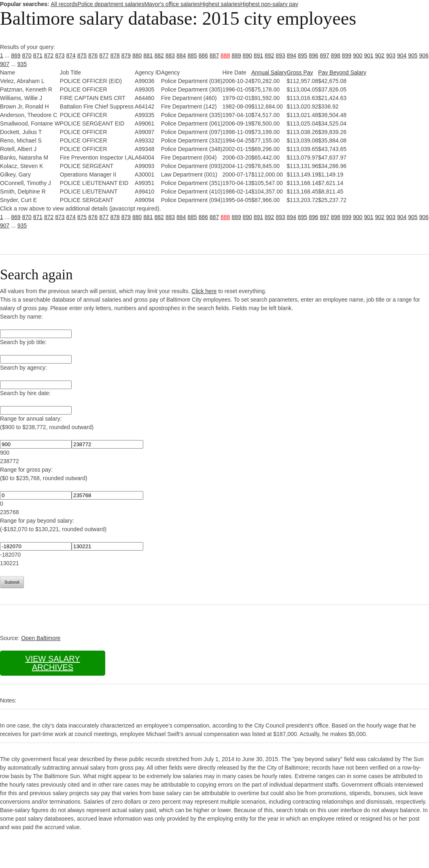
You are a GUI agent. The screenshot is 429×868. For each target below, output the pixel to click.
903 (391, 55)
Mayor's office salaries (172, 4)
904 (402, 55)
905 (413, 55)
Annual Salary (269, 72)
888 (225, 55)
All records (64, 4)
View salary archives (52, 663)
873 (60, 55)
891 (258, 55)
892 (269, 55)
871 (38, 55)
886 (203, 55)
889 (236, 55)
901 (368, 55)
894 (292, 55)
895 (303, 55)
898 (336, 55)
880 (137, 55)
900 (358, 55)
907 (5, 64)
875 (82, 55)
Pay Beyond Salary (342, 72)
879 (126, 55)
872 (49, 55)
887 (214, 55)
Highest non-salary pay (269, 4)
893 (280, 55)
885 (192, 55)
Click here (204, 291)
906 (424, 55)
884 (181, 55)
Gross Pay (300, 72)
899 (347, 55)
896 (313, 55)
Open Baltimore (41, 638)
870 (27, 55)
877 (104, 55)
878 (115, 55)
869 (16, 55)
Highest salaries (220, 4)
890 (247, 55)
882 (159, 55)
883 (170, 55)
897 (324, 55)
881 (148, 55)
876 (93, 55)
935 (22, 64)
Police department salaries (111, 4)
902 (380, 55)
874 (71, 55)
